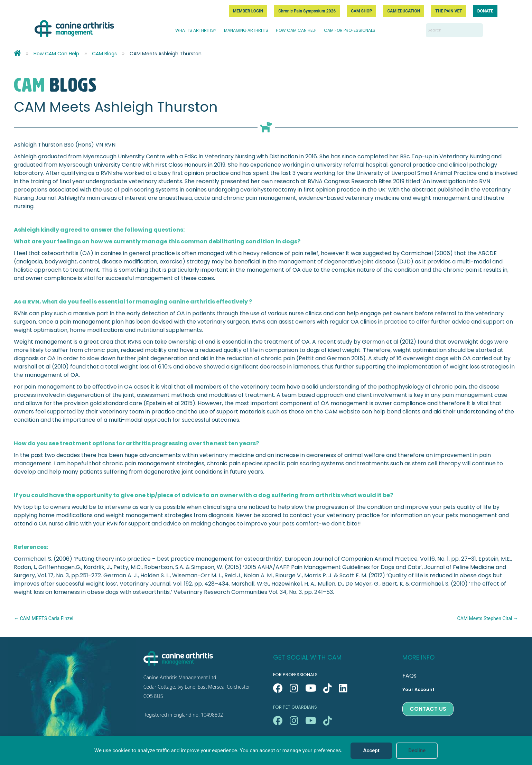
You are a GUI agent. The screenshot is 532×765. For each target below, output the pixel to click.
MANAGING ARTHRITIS (246, 30)
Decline (417, 750)
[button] (278, 688)
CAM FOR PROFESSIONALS (350, 30)
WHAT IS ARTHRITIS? (196, 30)
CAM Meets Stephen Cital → (488, 618)
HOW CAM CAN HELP (296, 30)
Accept (371, 750)
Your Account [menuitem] (418, 689)
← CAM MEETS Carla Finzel (44, 618)
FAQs (409, 676)
